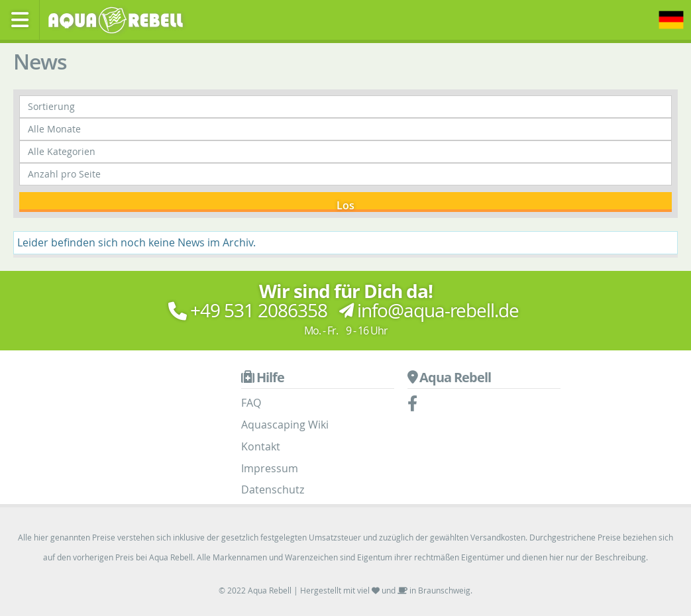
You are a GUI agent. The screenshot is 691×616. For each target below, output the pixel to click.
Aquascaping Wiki (285, 425)
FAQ (251, 403)
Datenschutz (273, 489)
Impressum (270, 468)
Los (345, 205)
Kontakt (261, 446)
